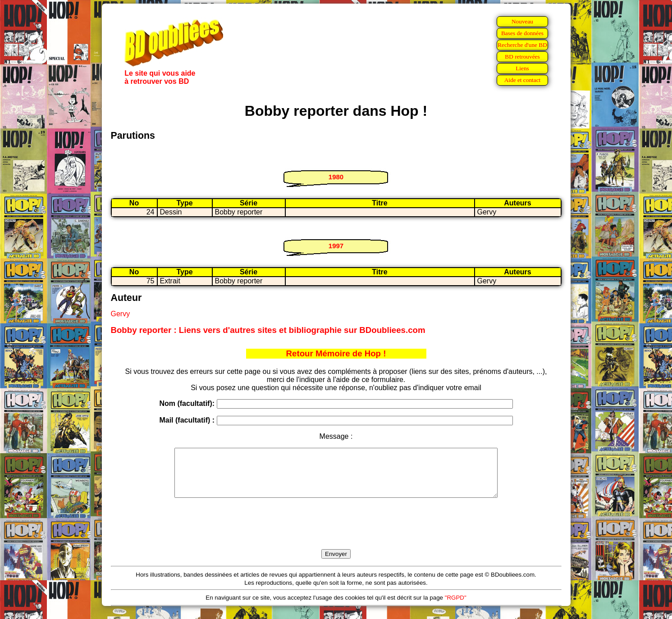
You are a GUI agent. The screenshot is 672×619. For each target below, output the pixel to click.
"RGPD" (456, 607)
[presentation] (336, 534)
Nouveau (522, 21)
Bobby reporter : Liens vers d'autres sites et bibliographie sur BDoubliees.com (268, 330)
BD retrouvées (522, 57)
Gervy (121, 314)
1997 (336, 246)
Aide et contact (523, 80)
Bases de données (522, 33)
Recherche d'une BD (522, 45)
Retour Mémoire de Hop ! (336, 353)
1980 (336, 177)
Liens (522, 68)
